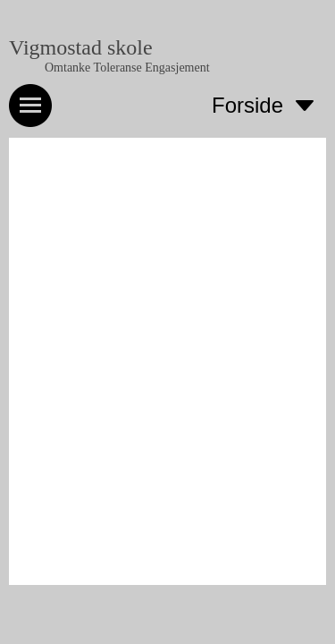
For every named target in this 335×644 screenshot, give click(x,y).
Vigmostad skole (81, 47)
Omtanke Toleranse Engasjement (127, 68)
